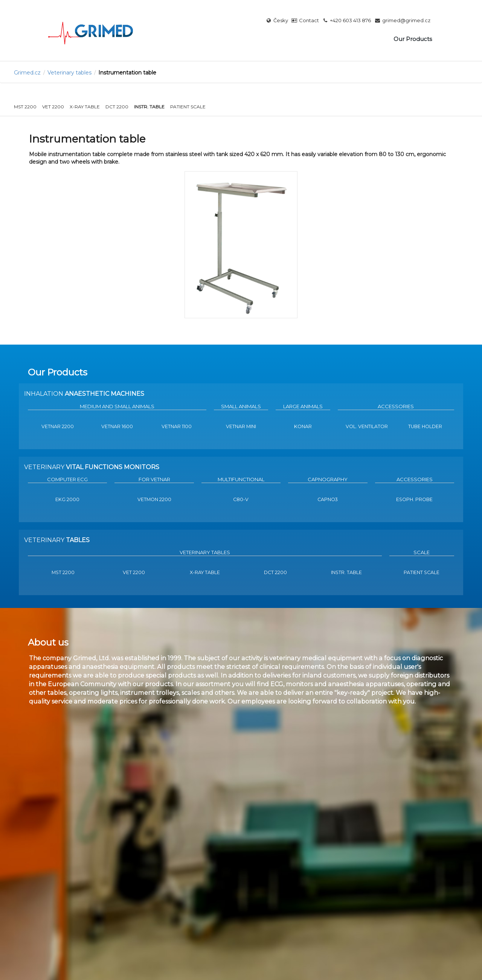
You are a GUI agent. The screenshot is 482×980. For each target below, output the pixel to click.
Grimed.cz (27, 73)
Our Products (413, 39)
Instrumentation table (127, 73)
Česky (277, 21)
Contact (305, 21)
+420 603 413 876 (347, 21)
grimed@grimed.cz (403, 21)
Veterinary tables (69, 73)
